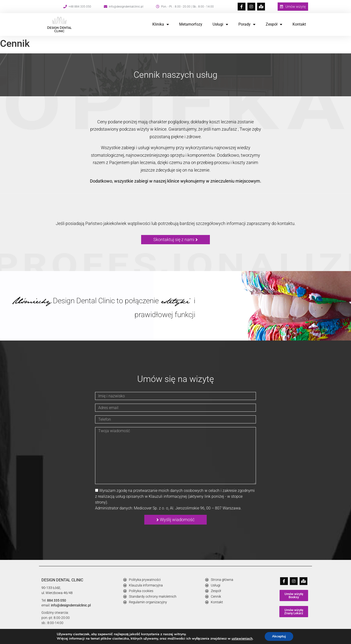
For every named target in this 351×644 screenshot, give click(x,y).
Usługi (220, 24)
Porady (247, 24)
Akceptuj (279, 636)
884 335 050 (57, 600)
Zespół (274, 24)
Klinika (161, 24)
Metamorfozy (191, 24)
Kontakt (299, 24)
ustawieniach (242, 639)
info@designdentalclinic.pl (71, 605)
